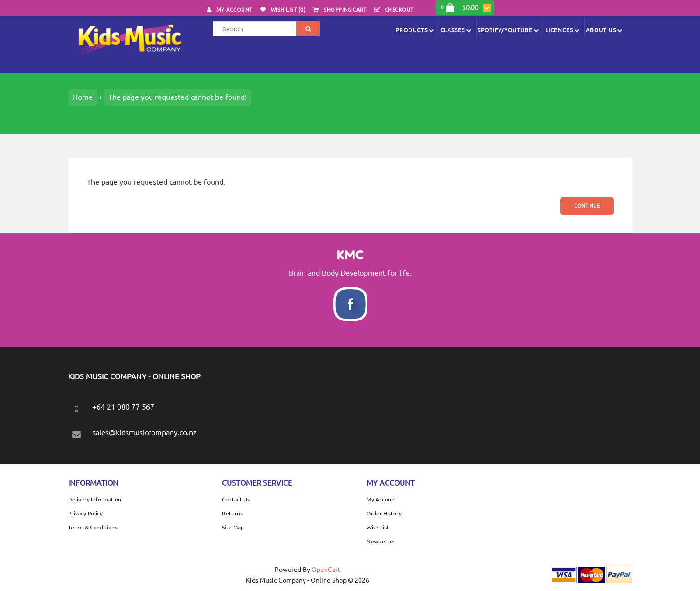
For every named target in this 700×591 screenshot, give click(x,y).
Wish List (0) (288, 10)
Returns (232, 513)
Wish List (378, 527)
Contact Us (236, 499)
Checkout (399, 10)
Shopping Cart (345, 10)
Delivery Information (95, 499)
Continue (587, 206)
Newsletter (381, 541)
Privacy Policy (85, 513)
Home (83, 97)
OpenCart (326, 570)
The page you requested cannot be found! (177, 97)
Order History (384, 513)
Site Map (233, 527)
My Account (234, 10)
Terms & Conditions (93, 527)
